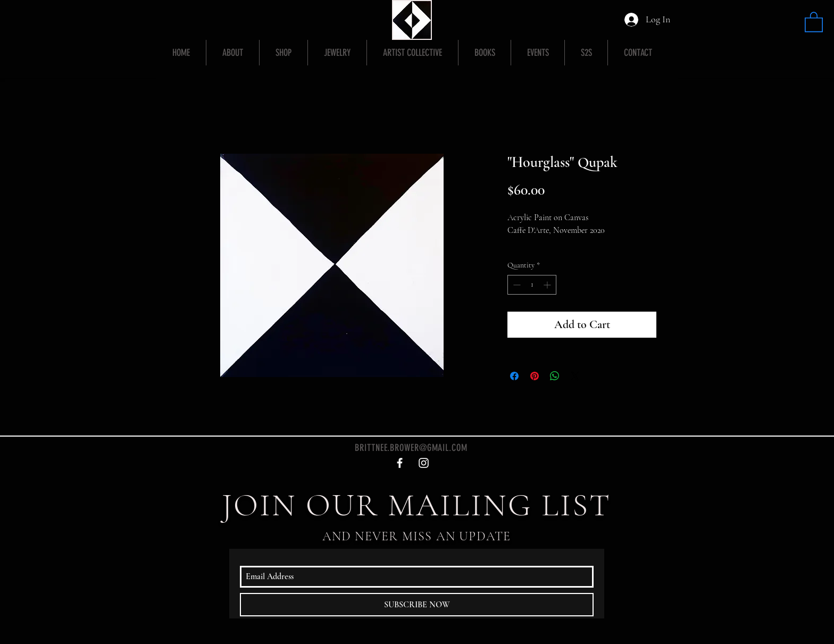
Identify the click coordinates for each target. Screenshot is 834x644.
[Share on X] (575, 376)
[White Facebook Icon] (400, 463)
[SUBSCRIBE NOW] (417, 605)
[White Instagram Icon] (424, 463)
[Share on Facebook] (514, 376)
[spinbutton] (532, 285)
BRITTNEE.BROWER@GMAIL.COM (411, 448)
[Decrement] (516, 285)
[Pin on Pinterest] (535, 376)
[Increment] (548, 285)
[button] (814, 21)
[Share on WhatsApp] (555, 376)
